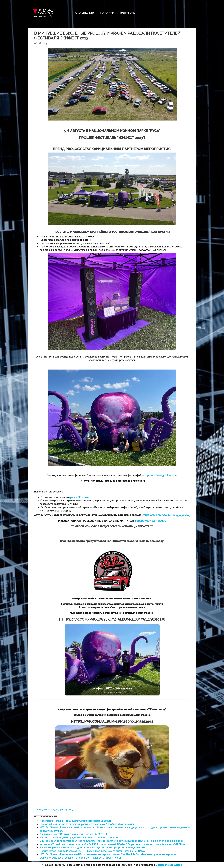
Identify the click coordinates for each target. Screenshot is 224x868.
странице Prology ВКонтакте (161, 475)
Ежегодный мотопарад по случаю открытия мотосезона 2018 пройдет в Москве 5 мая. (87, 824)
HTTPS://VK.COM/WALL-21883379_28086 (165, 515)
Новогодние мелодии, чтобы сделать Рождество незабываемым (75, 821)
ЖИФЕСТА (81, 232)
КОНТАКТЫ (128, 13)
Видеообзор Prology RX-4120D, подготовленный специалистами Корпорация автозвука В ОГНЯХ (93, 848)
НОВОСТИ (107, 13)
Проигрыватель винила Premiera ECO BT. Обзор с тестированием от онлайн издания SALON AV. (93, 851)
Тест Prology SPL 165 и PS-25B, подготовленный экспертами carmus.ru (79, 838)
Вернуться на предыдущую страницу (55, 810)
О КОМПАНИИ (84, 13)
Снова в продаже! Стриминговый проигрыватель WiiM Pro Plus (75, 834)
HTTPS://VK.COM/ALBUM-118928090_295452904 (112, 721)
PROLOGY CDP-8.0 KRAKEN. (150, 521)
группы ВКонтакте (79, 497)
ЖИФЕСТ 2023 (131, 138)
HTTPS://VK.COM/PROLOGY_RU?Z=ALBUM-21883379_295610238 (112, 619)
